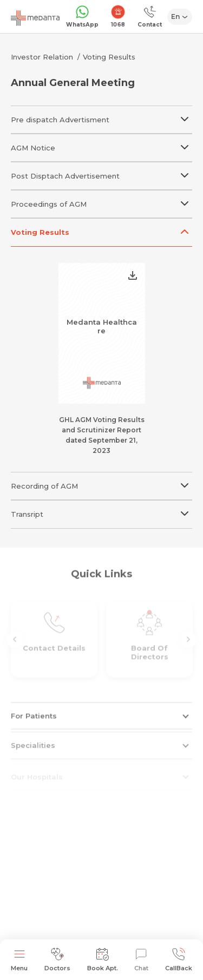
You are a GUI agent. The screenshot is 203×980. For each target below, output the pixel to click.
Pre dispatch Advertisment (101, 115)
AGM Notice (101, 143)
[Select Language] (180, 17)
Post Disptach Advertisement (101, 171)
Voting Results (109, 57)
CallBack (179, 960)
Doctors (57, 960)
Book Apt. (103, 960)
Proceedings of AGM (101, 199)
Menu (19, 960)
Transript (101, 509)
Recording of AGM (101, 481)
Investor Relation (42, 57)
